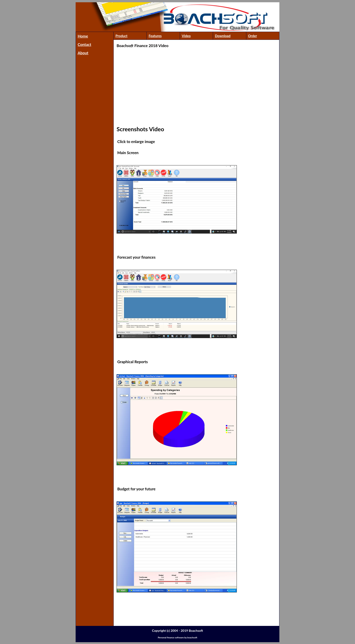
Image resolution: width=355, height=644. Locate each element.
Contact (84, 44)
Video (186, 36)
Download (223, 36)
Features (155, 36)
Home (83, 36)
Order (253, 36)
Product (121, 36)
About (83, 53)
